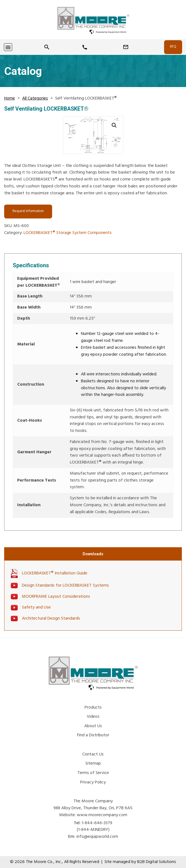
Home (10, 98)
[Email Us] (126, 47)
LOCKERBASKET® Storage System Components (68, 233)
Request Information (28, 211)
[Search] (47, 47)
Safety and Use (36, 608)
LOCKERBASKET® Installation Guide (55, 573)
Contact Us (93, 754)
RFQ (173, 47)
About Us (93, 726)
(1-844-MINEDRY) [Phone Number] (93, 830)
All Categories (35, 98)
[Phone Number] (85, 47)
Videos (93, 717)
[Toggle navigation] (8, 47)
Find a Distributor (93, 735)
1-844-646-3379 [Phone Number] (97, 823)
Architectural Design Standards (51, 619)
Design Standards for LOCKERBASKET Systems (65, 586)
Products (93, 708)
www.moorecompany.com (102, 815)
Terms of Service (93, 773)
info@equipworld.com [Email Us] (97, 837)
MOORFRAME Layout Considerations (56, 597)
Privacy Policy (93, 782)
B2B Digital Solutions (157, 862)
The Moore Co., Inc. (44, 862)
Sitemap (93, 764)
